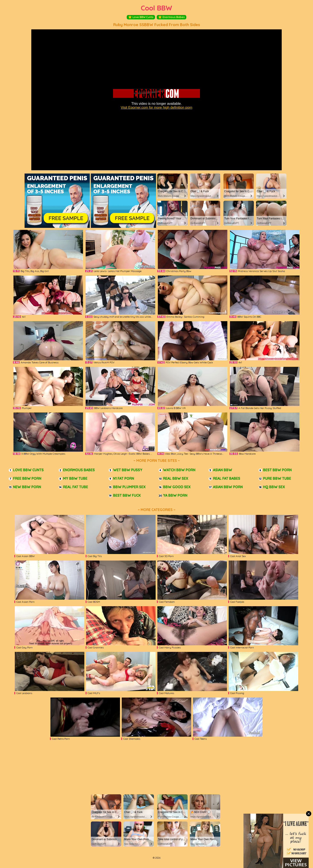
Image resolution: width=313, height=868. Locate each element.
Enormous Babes (171, 17)
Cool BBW (156, 8)
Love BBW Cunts (141, 17)
